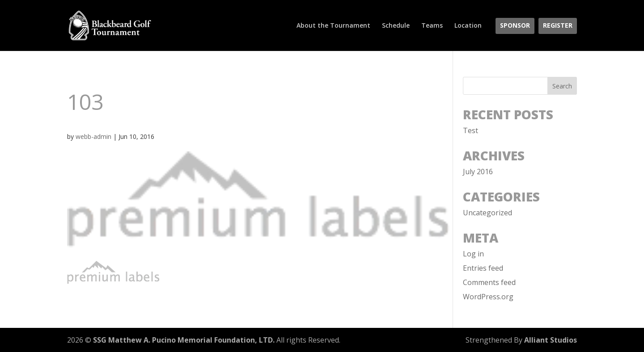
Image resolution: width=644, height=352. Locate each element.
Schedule (396, 26)
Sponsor (515, 26)
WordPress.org (488, 297)
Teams (432, 26)
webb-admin (93, 136)
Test (470, 130)
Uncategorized (487, 213)
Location (468, 26)
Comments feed (489, 282)
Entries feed (483, 268)
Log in (473, 254)
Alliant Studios (551, 340)
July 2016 (478, 172)
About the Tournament (333, 26)
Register (558, 26)
